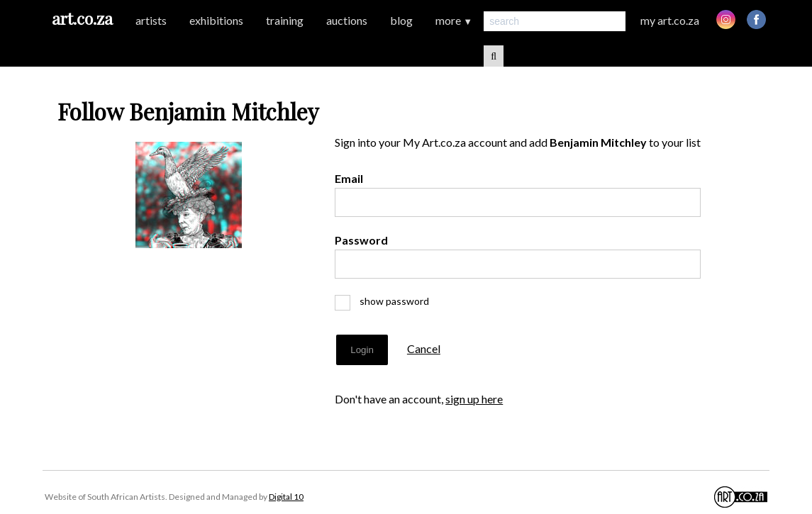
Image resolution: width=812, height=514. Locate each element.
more (454, 20)
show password (388, 301)
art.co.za (82, 18)
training (285, 20)
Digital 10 (286, 497)
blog (401, 20)
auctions (347, 20)
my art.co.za (670, 20)
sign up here (474, 399)
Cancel (424, 348)
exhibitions (216, 20)
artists (151, 20)
